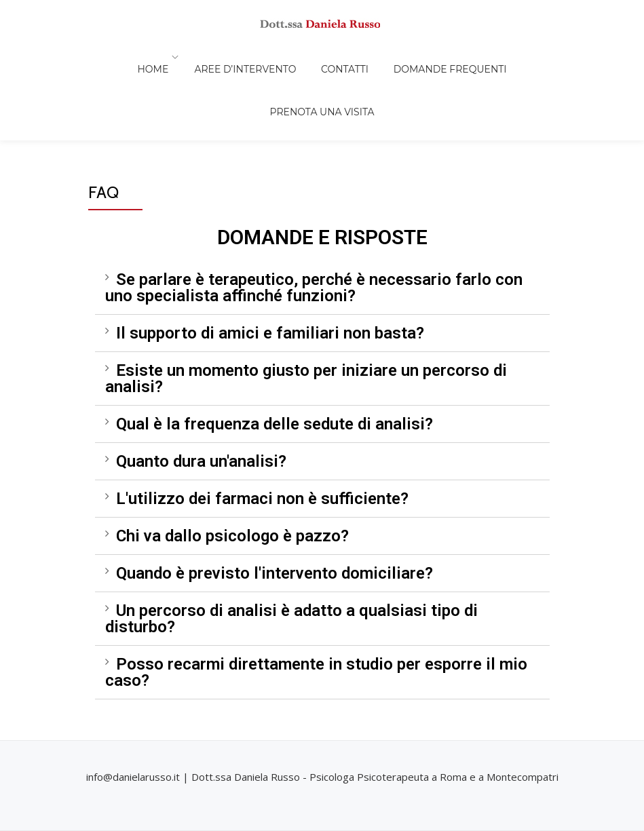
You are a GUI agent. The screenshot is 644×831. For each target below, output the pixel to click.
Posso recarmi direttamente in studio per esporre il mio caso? (316, 596)
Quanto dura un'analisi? (201, 385)
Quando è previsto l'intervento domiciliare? (274, 497)
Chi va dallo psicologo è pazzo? (232, 460)
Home (109, 57)
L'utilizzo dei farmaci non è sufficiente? (262, 423)
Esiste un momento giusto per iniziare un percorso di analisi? (306, 303)
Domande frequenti (377, 57)
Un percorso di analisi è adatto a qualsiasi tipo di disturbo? (291, 543)
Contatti (283, 57)
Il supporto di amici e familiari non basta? (270, 257)
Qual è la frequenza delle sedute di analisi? (274, 348)
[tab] (322, 212)
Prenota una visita (499, 57)
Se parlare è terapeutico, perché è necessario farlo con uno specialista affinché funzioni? (314, 212)
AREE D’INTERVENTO (195, 57)
